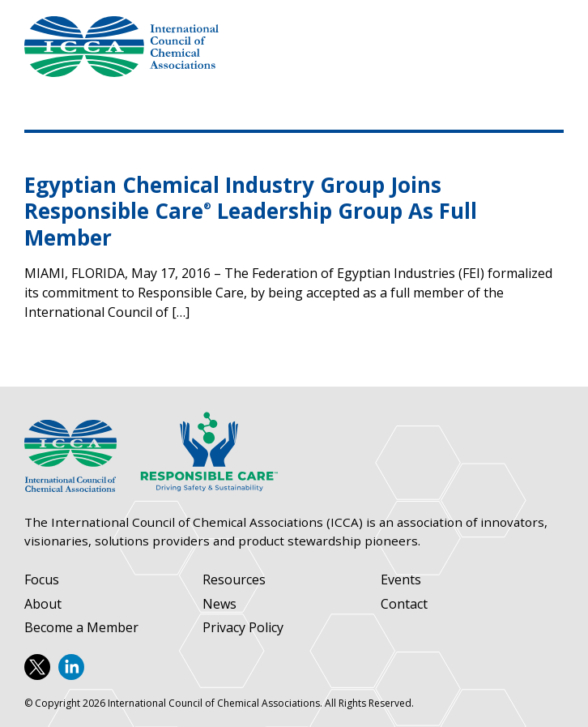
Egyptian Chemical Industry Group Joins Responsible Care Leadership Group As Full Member (251, 211)
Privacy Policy (243, 628)
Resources (234, 580)
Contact (404, 604)
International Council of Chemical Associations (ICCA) (121, 47)
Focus (42, 580)
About (43, 604)
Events (401, 580)
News (219, 604)
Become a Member (81, 628)
